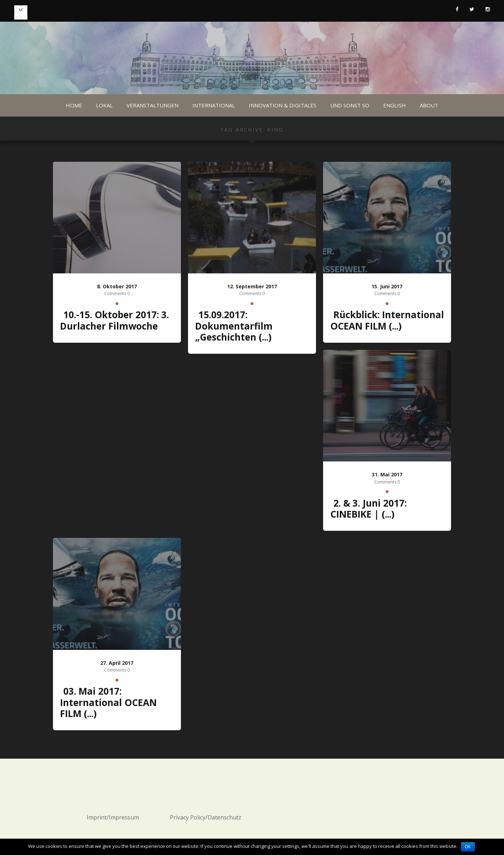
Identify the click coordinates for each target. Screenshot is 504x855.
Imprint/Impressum (113, 817)
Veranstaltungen (152, 105)
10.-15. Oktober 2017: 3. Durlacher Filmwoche (114, 320)
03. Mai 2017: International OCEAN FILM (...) (108, 702)
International (214, 105)
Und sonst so (350, 105)
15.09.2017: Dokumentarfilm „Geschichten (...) (234, 326)
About (429, 105)
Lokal (104, 105)
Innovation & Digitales (283, 105)
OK (468, 847)
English (395, 105)
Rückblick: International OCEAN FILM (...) (387, 320)
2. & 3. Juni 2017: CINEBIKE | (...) (368, 509)
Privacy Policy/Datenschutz (206, 817)
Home (74, 105)
